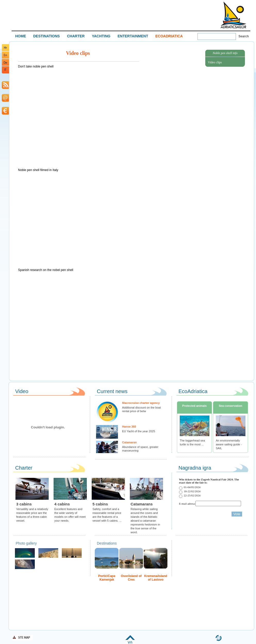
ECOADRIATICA (169, 36)
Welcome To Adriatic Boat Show (233, 15)
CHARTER (76, 36)
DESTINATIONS (46, 36)
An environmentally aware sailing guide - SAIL (229, 444)
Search (244, 36)
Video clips (215, 62)
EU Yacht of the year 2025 (139, 431)
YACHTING (101, 36)
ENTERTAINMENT (133, 36)
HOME (21, 36)
